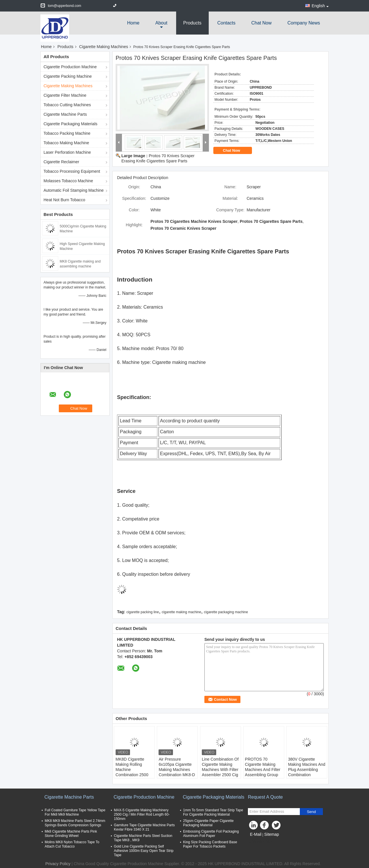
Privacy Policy (58, 864)
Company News (304, 23)
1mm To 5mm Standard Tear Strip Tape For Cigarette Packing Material (213, 812)
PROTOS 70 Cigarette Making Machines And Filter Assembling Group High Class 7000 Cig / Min (263, 772)
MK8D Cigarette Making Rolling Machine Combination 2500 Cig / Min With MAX (133, 770)
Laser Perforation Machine (67, 152)
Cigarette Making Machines (104, 47)
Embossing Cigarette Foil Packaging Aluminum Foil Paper (211, 834)
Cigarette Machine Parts (65, 114)
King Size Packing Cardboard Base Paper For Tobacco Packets (210, 844)
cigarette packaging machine (226, 612)
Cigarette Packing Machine (68, 76)
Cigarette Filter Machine (65, 95)
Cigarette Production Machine (70, 67)
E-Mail (256, 834)
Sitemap (271, 834)
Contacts (226, 23)
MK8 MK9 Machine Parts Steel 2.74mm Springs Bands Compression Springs (75, 823)
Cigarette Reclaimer (61, 162)
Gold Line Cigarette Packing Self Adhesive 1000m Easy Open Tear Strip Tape (144, 851)
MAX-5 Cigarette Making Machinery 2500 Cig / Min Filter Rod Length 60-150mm (142, 814)
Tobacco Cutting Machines (67, 105)
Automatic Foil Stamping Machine (74, 190)
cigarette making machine (181, 612)
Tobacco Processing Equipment (72, 171)
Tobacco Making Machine (66, 143)
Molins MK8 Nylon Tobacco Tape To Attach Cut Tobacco (72, 844)
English (320, 6)
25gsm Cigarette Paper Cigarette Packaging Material (208, 823)
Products (192, 23)
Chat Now (261, 23)
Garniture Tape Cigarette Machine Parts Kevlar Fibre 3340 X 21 (144, 827)
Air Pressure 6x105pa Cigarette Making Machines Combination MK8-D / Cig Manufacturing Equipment (177, 772)
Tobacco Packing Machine (67, 133)
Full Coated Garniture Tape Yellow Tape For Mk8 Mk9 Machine (75, 812)
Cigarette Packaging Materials (70, 124)
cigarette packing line (143, 612)
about (161, 23)
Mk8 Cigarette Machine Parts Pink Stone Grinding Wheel (71, 834)
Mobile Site (260, 842)
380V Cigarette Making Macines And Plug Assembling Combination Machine (307, 770)
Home (133, 23)
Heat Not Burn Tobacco (64, 200)
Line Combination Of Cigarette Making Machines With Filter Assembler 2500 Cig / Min (220, 770)
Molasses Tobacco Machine (68, 181)
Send (311, 812)
